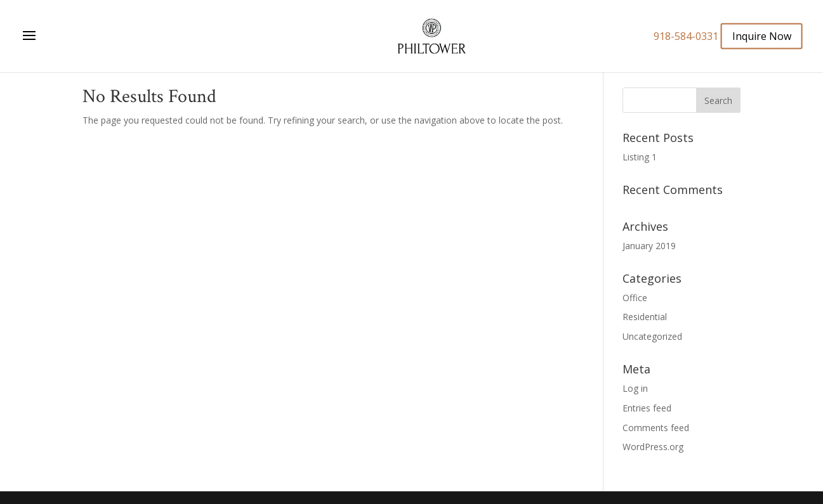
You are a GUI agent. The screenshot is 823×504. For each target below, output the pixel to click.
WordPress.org (653, 447)
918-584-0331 (686, 36)
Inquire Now (762, 36)
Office (635, 298)
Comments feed (656, 428)
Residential (645, 317)
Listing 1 (640, 157)
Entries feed (647, 408)
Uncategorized (652, 336)
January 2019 (649, 246)
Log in (635, 388)
